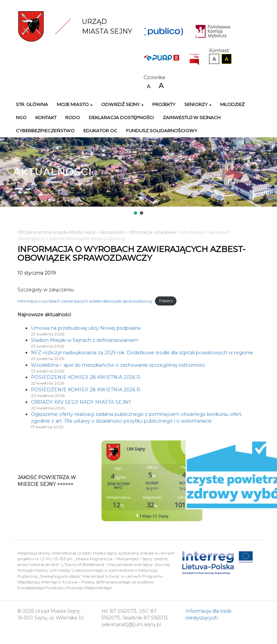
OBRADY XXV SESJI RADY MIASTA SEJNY (81, 402)
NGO (21, 117)
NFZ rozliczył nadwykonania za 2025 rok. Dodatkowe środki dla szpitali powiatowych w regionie (142, 353)
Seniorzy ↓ (198, 104)
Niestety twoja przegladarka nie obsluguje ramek (169, 481)
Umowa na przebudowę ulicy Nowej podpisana (86, 328)
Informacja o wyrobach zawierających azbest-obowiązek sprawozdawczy (85, 301)
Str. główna (32, 104)
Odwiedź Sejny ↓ (122, 104)
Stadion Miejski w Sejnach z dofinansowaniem (85, 340)
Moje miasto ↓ (75, 104)
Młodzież (232, 104)
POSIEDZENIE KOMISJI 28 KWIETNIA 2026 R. (86, 377)
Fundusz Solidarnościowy (162, 131)
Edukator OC (100, 131)
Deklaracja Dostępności (121, 117)
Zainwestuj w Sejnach (192, 117)
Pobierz (166, 301)
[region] (138, 177)
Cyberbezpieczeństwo (45, 131)
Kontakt (46, 117)
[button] (135, 213)
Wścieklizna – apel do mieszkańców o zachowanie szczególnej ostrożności (118, 365)
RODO (73, 117)
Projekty (164, 104)
